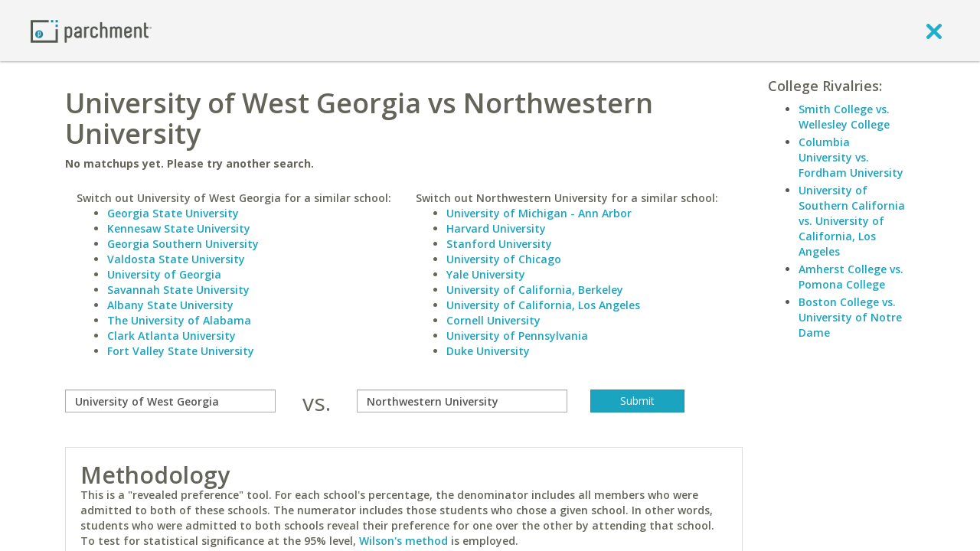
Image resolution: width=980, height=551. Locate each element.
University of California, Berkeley (535, 290)
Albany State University (170, 305)
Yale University (486, 274)
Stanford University (499, 244)
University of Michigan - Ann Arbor (539, 213)
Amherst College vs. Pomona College (851, 277)
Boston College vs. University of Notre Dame (850, 317)
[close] (934, 31)
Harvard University (496, 228)
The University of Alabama (179, 320)
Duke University (488, 351)
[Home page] (91, 30)
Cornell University (493, 320)
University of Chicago (504, 259)
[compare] (170, 401)
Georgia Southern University (183, 244)
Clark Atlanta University (171, 336)
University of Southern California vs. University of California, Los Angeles (852, 221)
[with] (462, 401)
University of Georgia (164, 274)
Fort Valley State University (181, 351)
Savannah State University (178, 290)
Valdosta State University (176, 259)
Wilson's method (403, 541)
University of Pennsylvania (517, 336)
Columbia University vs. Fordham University (851, 157)
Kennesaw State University (179, 228)
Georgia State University (173, 213)
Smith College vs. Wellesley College (844, 117)
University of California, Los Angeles (543, 305)
